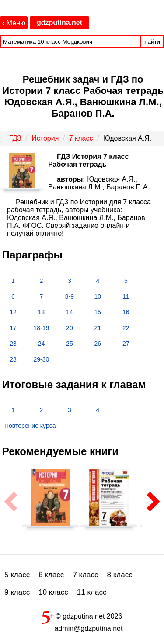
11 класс (92, 592)
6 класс (51, 575)
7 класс (85, 575)
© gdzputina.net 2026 (82, 616)
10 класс (53, 592)
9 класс (17, 592)
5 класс (17, 575)
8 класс (120, 575)
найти (152, 42)
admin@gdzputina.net (89, 629)
